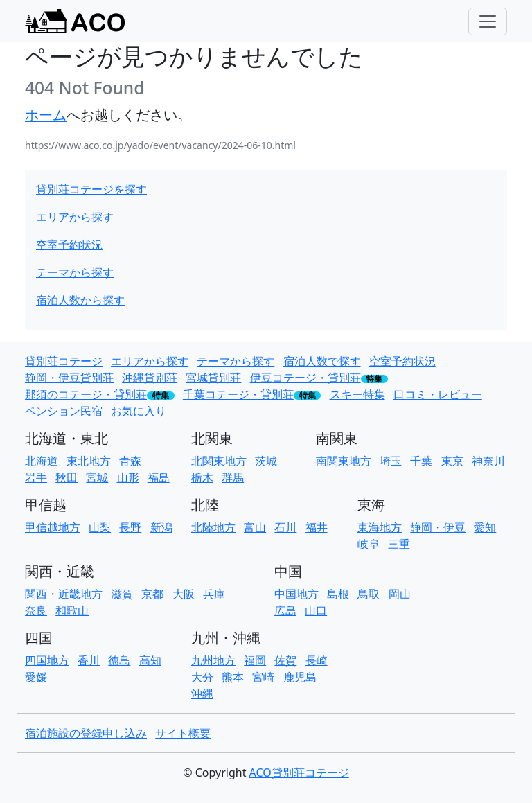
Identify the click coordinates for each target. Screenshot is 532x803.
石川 (285, 527)
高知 (150, 660)
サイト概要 (183, 733)
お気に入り (139, 411)
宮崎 (263, 677)
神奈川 (488, 461)
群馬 (233, 477)
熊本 (233, 677)
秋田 (66, 477)
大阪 (184, 594)
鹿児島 (300, 677)
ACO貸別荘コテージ (299, 773)
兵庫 (214, 594)
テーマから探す (75, 272)
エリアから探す (75, 217)
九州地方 (213, 660)
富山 (255, 527)
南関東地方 (344, 461)
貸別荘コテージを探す (91, 189)
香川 (89, 660)
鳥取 (369, 594)
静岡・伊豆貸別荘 (69, 378)
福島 (159, 477)
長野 (130, 527)
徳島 (119, 660)
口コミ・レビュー (438, 394)
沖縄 (202, 694)
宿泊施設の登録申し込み (86, 733)
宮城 (97, 477)
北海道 (42, 461)
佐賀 (285, 660)
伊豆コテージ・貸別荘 (305, 378)
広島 (285, 610)
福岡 (255, 660)
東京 (452, 461)
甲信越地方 (53, 527)
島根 (338, 594)
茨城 (266, 461)
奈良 (36, 610)
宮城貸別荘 (213, 378)
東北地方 (89, 461)
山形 (128, 477)
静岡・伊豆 (438, 527)
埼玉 (391, 461)
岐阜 (369, 544)
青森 (130, 461)
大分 (202, 677)
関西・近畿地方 (64, 594)
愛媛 (36, 677)
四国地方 (47, 660)
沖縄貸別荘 (150, 378)
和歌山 (72, 610)
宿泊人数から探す (80, 300)
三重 (399, 544)
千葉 (421, 461)
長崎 (317, 660)
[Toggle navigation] (488, 21)
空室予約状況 (69, 245)
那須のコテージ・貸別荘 (86, 394)
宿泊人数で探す (322, 361)
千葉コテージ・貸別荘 (238, 394)
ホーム (46, 115)
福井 (317, 527)
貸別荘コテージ (64, 361)
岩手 (36, 477)
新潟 (161, 527)
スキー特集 (357, 394)
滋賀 (122, 594)
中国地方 (296, 594)
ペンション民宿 (64, 411)
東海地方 (380, 527)
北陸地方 (213, 527)
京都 (152, 594)
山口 (316, 610)
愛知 (485, 527)
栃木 (202, 477)
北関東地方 (219, 461)
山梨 (100, 527)
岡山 (400, 594)
